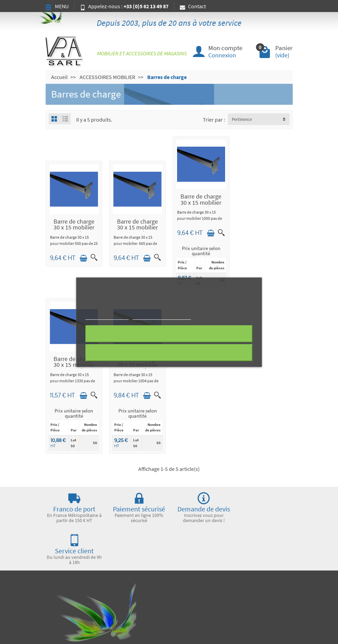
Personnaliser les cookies (162, 317)
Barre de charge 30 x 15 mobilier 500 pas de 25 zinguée (74, 230)
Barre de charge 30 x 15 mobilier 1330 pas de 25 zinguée (264, 206)
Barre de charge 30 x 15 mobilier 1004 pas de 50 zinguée (74, 368)
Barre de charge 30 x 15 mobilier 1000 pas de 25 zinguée (201, 206)
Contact (193, 6)
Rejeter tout (169, 334)
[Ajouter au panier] (83, 258)
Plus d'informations (107, 317)
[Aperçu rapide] (94, 257)
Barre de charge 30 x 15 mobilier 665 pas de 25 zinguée (137, 230)
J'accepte (169, 353)
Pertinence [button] (242, 119)
